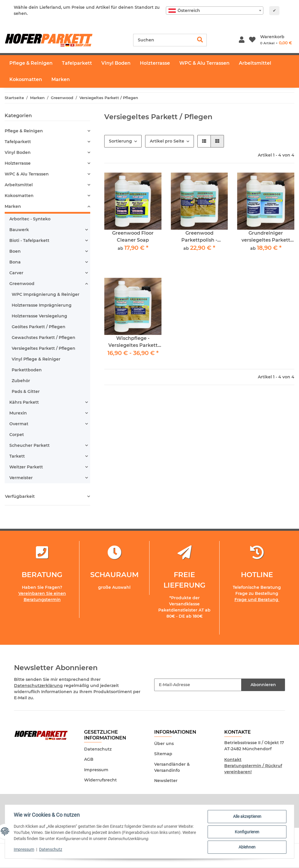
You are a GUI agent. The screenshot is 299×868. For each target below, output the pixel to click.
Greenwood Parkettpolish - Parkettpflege (199, 237)
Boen (15, 251)
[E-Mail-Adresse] (198, 685)
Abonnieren (263, 685)
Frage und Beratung (257, 600)
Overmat (19, 424)
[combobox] (215, 10)
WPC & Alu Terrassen (27, 174)
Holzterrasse (18, 163)
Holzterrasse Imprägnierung (42, 305)
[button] (242, 40)
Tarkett (17, 456)
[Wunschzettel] (252, 40)
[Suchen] (164, 40)
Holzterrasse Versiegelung (39, 316)
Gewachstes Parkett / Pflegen (44, 338)
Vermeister (21, 478)
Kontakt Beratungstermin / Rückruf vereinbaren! (253, 766)
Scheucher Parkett (29, 445)
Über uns (164, 744)
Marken (13, 206)
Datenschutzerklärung (38, 686)
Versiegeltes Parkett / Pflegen (44, 348)
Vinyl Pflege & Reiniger (36, 359)
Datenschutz (98, 749)
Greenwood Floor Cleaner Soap (133, 237)
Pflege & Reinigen (24, 131)
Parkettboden (27, 370)
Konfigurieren (246, 832)
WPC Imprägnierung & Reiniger (46, 294)
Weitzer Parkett (26, 467)
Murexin (18, 413)
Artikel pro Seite (167, 141)
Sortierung (120, 141)
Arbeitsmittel (19, 185)
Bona (15, 262)
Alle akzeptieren (247, 817)
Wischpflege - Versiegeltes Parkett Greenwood (133, 342)
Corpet (17, 435)
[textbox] (215, 10)
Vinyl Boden (18, 152)
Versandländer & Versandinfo (172, 767)
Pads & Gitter (26, 391)
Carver (16, 273)
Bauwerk (19, 230)
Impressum (96, 770)
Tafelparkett (18, 142)
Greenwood (22, 284)
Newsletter (166, 781)
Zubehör (21, 381)
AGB (89, 759)
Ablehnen (246, 847)
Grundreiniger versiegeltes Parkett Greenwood (266, 237)
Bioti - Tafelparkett (29, 240)
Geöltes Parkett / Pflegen (39, 327)
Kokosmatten (19, 196)
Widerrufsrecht (100, 780)
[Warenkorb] (276, 40)
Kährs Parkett (24, 402)
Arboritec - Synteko (30, 219)
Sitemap (163, 754)
